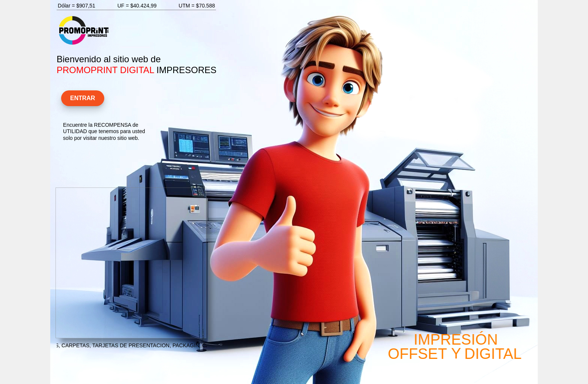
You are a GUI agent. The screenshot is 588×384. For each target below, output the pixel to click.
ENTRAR (84, 97)
